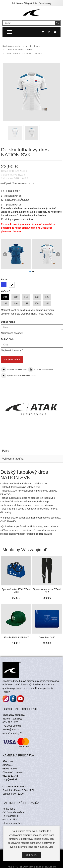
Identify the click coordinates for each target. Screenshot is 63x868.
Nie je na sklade (12, 359)
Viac (51, 847)
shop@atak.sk (10, 779)
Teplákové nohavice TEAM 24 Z (47, 591)
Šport (37, 46)
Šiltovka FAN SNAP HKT (16, 637)
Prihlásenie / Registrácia (24, 3)
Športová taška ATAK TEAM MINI (16, 591)
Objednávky (45, 3)
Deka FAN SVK (47, 637)
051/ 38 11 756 (10, 776)
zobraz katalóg (44, 534)
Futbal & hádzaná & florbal (19, 50)
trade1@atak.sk (11, 729)
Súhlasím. (31, 855)
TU (22, 733)
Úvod (28, 46)
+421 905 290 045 (12, 726)
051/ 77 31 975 (10, 722)
